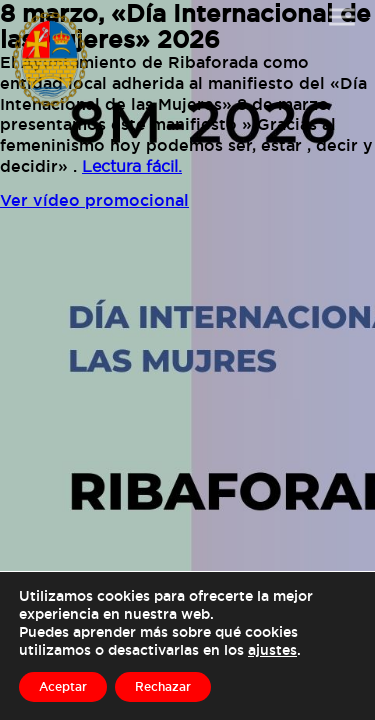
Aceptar (63, 686)
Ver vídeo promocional (94, 200)
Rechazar (163, 686)
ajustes (272, 649)
